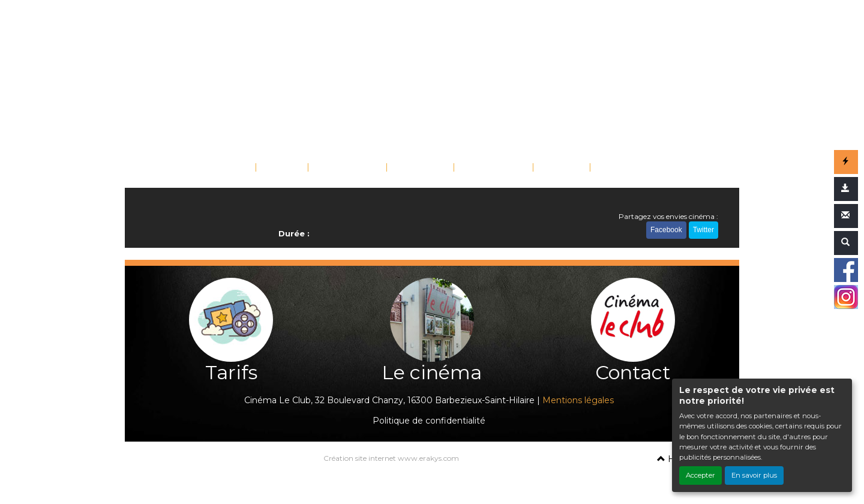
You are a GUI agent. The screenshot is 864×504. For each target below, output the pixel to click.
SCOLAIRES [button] (489, 168)
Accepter (700, 475)
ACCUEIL (229, 168)
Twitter (703, 230)
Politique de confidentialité (429, 421)
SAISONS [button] (417, 168)
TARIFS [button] (558, 168)
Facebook (666, 230)
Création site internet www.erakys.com (391, 458)
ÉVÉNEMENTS (347, 168)
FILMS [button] (278, 168)
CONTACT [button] (623, 168)
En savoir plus (754, 475)
